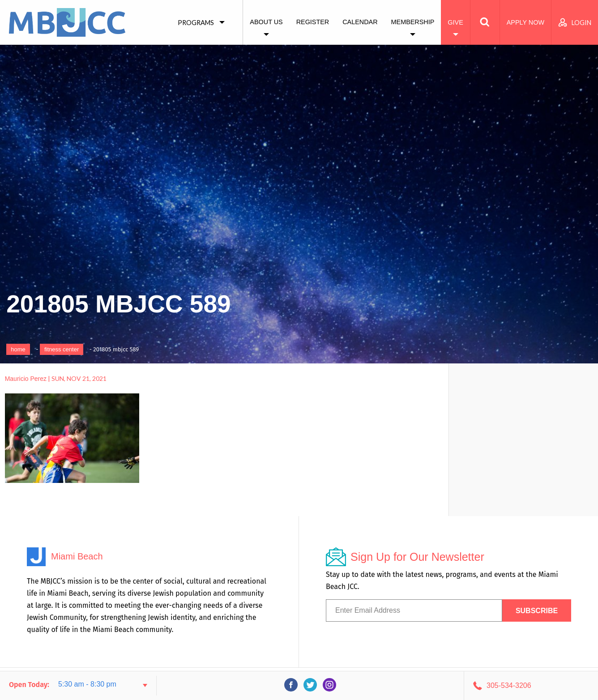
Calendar (360, 22)
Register (313, 22)
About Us (266, 22)
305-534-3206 (509, 685)
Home (18, 349)
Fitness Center (62, 349)
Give (455, 22)
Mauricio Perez (26, 379)
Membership (413, 22)
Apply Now (525, 22)
